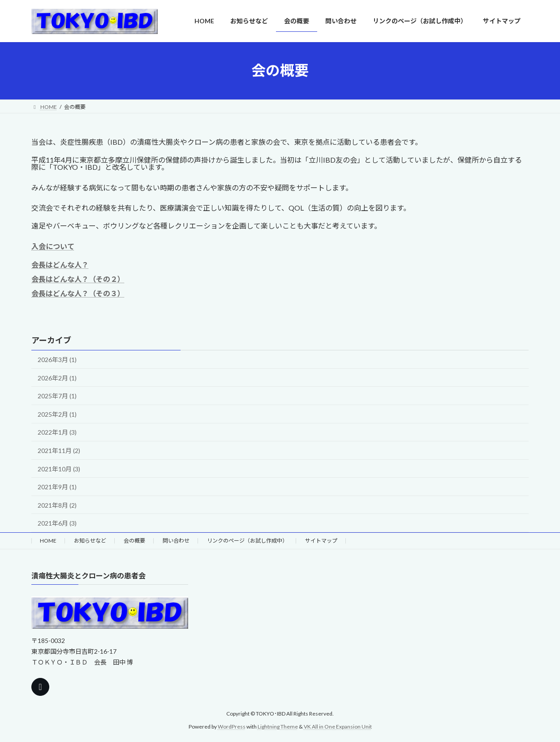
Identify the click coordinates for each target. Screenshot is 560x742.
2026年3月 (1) (57, 360)
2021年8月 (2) (57, 505)
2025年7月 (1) (57, 396)
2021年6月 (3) (57, 523)
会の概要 (134, 541)
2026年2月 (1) (57, 378)
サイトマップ (321, 541)
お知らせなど (90, 541)
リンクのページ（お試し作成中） (247, 541)
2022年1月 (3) (57, 432)
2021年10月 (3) (59, 469)
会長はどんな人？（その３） (78, 293)
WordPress (232, 727)
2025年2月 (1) (57, 414)
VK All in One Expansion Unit (338, 727)
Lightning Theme (278, 727)
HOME (48, 541)
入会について (53, 246)
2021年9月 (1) (57, 487)
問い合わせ (176, 541)
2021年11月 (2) (59, 451)
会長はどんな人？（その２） (78, 279)
